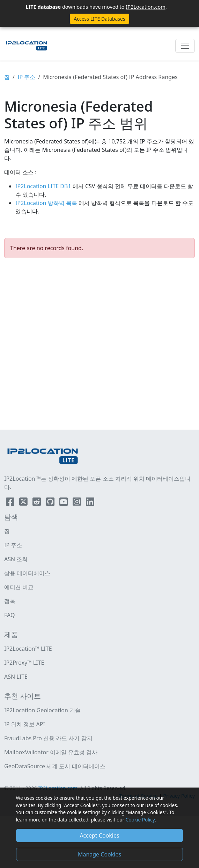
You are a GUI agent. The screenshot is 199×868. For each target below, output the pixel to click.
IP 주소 (26, 77)
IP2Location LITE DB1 (44, 186)
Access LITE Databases (99, 19)
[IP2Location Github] (51, 503)
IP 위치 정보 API (25, 724)
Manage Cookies (99, 854)
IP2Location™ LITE (28, 649)
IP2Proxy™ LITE (24, 663)
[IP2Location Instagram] (78, 503)
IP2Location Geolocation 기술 (42, 710)
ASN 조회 (16, 559)
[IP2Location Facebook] (11, 503)
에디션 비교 (19, 587)
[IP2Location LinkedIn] (90, 503)
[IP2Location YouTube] (64, 503)
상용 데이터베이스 (27, 573)
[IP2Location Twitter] (24, 503)
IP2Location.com (145, 7)
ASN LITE (16, 677)
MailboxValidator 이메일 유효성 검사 (51, 752)
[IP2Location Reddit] (37, 503)
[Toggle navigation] (185, 46)
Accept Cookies (99, 835)
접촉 (10, 601)
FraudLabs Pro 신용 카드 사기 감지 (48, 738)
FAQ (9, 615)
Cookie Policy (140, 820)
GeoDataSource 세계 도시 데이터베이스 (55, 766)
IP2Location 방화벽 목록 (47, 203)
